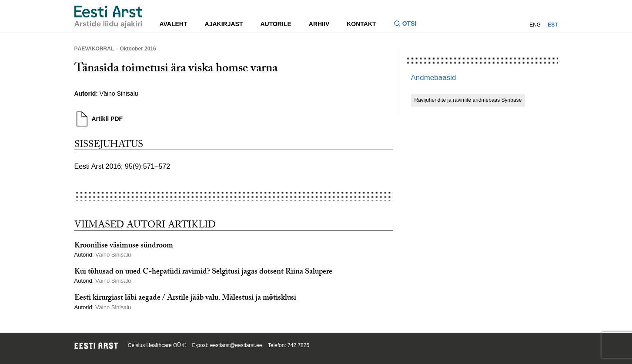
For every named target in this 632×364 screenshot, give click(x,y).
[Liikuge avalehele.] (108, 17)
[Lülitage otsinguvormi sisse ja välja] (409, 25)
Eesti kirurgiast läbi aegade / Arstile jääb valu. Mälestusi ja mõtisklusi (185, 299)
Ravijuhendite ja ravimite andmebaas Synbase (468, 100)
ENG (535, 25)
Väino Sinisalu (120, 94)
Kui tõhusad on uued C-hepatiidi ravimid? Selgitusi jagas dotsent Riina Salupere (203, 272)
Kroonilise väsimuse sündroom (124, 246)
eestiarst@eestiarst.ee (236, 345)
